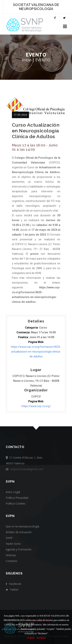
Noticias (11, 555)
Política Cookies (16, 503)
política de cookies (11, 629)
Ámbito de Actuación (19, 532)
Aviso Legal (13, 492)
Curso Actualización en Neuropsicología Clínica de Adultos (36, 131)
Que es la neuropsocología (22, 526)
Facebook (13, 584)
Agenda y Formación (19, 549)
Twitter (12, 590)
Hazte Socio (13, 544)
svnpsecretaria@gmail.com (25, 469)
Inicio (27, 60)
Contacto (12, 561)
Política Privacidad (17, 498)
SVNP (9, 538)
